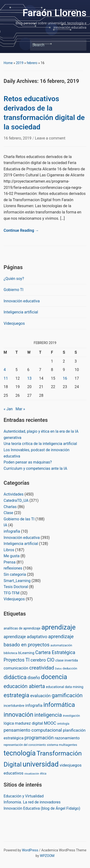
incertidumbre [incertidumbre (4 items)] (14, 706)
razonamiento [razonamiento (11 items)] (67, 738)
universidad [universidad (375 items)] (41, 764)
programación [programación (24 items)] (39, 738)
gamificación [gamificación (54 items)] (67, 695)
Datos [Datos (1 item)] (58, 669)
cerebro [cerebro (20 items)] (38, 660)
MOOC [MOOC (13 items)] (50, 723)
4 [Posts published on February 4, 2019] (5, 370)
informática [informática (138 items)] (59, 705)
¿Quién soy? (14, 279)
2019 (20, 63)
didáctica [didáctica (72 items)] (15, 677)
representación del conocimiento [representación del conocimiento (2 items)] (25, 745)
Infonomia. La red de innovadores (32, 802)
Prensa (10, 562)
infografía (12, 531)
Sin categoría (15, 574)
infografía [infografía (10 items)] (34, 705)
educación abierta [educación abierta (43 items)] (24, 686)
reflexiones (13, 568)
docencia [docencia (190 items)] (54, 677)
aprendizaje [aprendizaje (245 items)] (58, 627)
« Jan (8, 409)
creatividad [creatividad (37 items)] (42, 668)
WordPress (30, 850)
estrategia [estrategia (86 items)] (16, 695)
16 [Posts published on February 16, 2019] (65, 378)
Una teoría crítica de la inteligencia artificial (40, 444)
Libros (9, 550)
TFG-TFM (12, 593)
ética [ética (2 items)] (43, 774)
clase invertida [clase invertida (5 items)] (67, 660)
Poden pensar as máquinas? (28, 462)
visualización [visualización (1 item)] (32, 774)
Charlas (10, 507)
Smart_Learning (17, 581)
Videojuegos (14, 323)
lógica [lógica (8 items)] (9, 723)
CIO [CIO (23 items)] (51, 660)
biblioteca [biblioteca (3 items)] (10, 653)
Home (8, 63)
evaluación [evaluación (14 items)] (40, 696)
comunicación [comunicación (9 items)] (16, 668)
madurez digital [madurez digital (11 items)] (29, 723)
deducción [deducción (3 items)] (70, 668)
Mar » (20, 409)
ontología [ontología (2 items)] (63, 724)
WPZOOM (47, 856)
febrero (32, 63)
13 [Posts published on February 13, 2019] (30, 378)
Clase (8, 513)
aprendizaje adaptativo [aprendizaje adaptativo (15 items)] (25, 637)
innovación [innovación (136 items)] (18, 715)
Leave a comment (50, 138)
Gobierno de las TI (19, 519)
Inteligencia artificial (21, 312)
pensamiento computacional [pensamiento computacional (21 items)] (33, 730)
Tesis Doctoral (16, 587)
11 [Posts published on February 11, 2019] (6, 378)
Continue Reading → (21, 230)
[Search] (54, 45)
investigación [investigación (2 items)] (71, 716)
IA (5, 525)
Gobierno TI (13, 290)
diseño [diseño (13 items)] (34, 678)
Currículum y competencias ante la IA (35, 468)
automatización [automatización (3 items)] (61, 645)
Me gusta (12, 556)
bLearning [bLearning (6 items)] (26, 653)
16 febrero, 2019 (18, 138)
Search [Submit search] (80, 45)
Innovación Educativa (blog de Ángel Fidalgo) (42, 808)
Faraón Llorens (54, 13)
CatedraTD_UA (16, 500)
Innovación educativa (22, 301)
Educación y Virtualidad (24, 796)
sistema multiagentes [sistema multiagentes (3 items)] (62, 745)
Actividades (14, 494)
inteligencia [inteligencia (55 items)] (48, 715)
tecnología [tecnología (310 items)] (20, 753)
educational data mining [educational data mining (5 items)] (65, 687)
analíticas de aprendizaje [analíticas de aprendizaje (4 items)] (22, 628)
